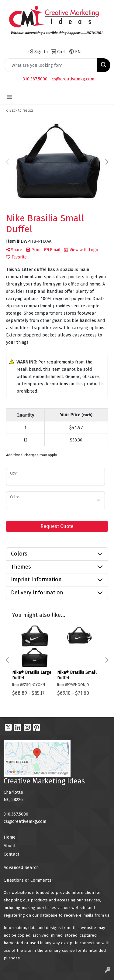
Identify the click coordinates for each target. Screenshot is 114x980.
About (10, 846)
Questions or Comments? (29, 880)
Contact (12, 854)
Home (10, 837)
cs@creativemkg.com (73, 79)
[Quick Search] (51, 65)
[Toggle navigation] (9, 97)
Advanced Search (21, 867)
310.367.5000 (35, 79)
